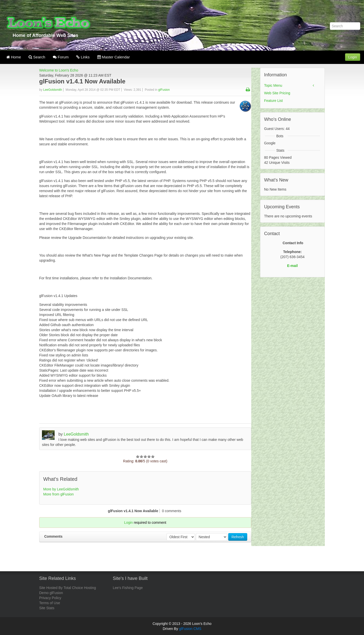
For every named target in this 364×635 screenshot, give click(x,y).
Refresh (238, 537)
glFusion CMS (190, 629)
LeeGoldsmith (53, 90)
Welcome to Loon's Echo (59, 70)
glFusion (164, 90)
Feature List (274, 101)
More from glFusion (59, 494)
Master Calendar (114, 57)
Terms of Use (50, 603)
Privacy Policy (50, 598)
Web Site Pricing (277, 93)
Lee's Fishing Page (128, 588)
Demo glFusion (51, 593)
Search (37, 57)
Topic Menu (273, 85)
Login (353, 57)
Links (83, 57)
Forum (61, 57)
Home (14, 57)
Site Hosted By (51, 588)
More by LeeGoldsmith (61, 489)
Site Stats (47, 608)
